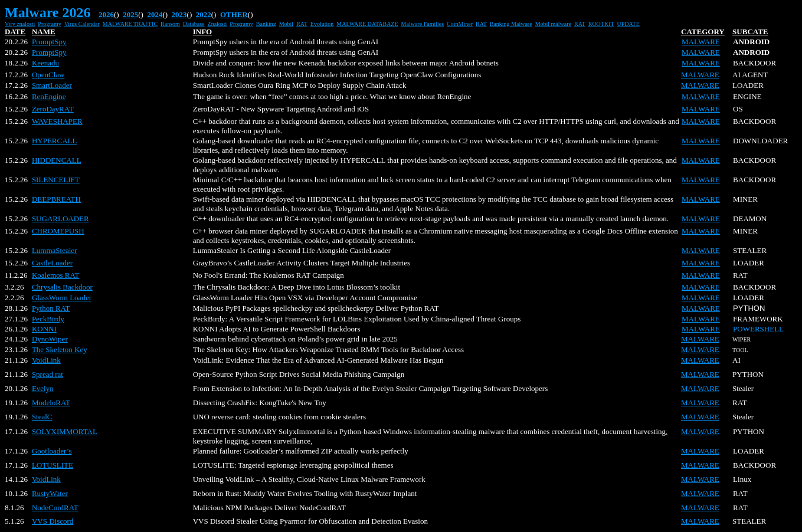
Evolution (322, 24)
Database (194, 24)
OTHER (234, 14)
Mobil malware (553, 24)
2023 (179, 14)
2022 (204, 14)
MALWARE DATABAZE (367, 24)
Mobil (286, 24)
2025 (130, 14)
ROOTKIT (601, 24)
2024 (155, 14)
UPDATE (628, 24)
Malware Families (423, 24)
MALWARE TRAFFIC (130, 24)
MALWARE (701, 42)
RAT (302, 24)
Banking (266, 24)
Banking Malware (511, 24)
